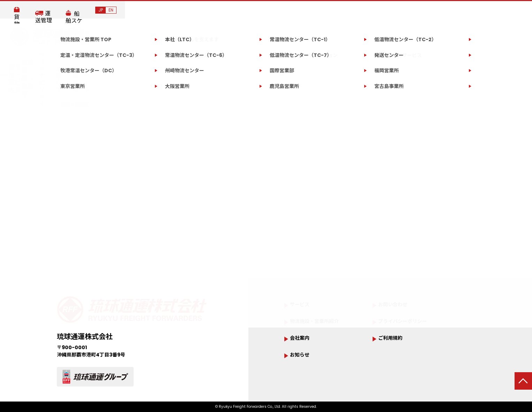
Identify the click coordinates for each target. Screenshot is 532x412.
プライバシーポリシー (410, 322)
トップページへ (268, 242)
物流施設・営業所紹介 (321, 322)
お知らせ (325, 60)
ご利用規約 (394, 340)
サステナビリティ (276, 60)
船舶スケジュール (468, 10)
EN (518, 10)
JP (508, 10)
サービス (151, 60)
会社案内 (107, 60)
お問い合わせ (413, 59)
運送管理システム (409, 10)
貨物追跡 (360, 10)
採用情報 (361, 60)
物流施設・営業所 (207, 60)
